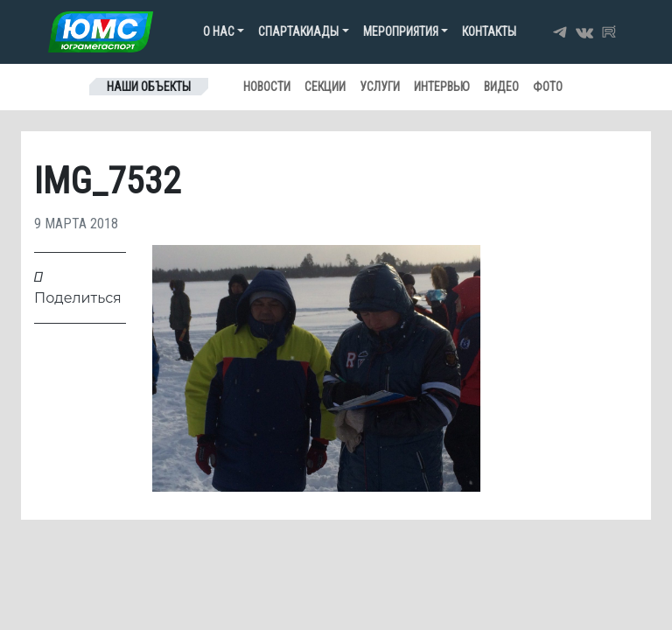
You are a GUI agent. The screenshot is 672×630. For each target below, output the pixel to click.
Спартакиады (298, 31)
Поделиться (78, 287)
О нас (219, 31)
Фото (548, 87)
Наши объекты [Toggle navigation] (149, 87)
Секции (325, 87)
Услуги (380, 87)
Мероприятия (401, 31)
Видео (501, 87)
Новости (267, 87)
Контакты (489, 31)
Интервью (442, 87)
